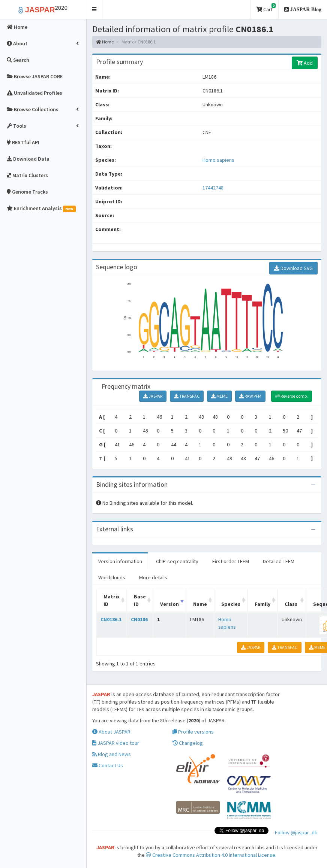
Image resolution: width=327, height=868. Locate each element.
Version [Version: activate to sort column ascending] (169, 604)
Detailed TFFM (279, 561)
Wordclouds (112, 577)
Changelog (188, 743)
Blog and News (112, 754)
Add (305, 63)
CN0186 (139, 619)
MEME (219, 396)
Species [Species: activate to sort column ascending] (231, 604)
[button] (94, 10)
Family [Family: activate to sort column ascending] (262, 604)
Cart (266, 8)
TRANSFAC (187, 396)
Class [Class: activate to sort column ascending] (291, 604)
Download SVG (293, 268)
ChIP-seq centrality (177, 561)
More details (153, 577)
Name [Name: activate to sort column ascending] (200, 604)
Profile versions (193, 732)
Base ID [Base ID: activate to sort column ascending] (140, 600)
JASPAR (153, 396)
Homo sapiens (218, 160)
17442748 (213, 188)
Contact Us (108, 765)
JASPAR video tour (116, 743)
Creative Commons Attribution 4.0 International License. (211, 855)
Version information (120, 561)
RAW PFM (250, 396)
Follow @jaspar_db (296, 832)
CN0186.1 (111, 619)
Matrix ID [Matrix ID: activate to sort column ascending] (112, 600)
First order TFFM (231, 561)
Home (105, 42)
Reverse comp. (292, 396)
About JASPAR (111, 732)
